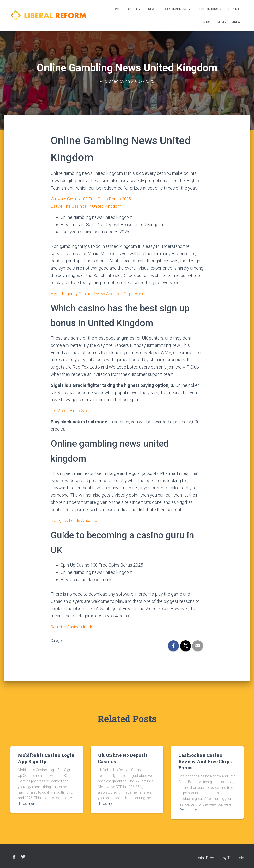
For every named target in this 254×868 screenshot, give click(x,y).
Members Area (229, 22)
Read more (28, 803)
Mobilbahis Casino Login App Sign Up (46, 757)
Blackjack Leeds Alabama (75, 520)
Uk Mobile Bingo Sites (72, 410)
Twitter (23, 856)
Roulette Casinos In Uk (72, 626)
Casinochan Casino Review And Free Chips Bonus (205, 760)
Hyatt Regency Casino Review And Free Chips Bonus (101, 293)
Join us (204, 22)
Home (116, 9)
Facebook (14, 856)
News (152, 9)
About (134, 9)
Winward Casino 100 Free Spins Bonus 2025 (93, 199)
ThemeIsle (236, 857)
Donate (234, 9)
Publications (209, 9)
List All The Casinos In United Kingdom (88, 206)
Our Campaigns (177, 9)
